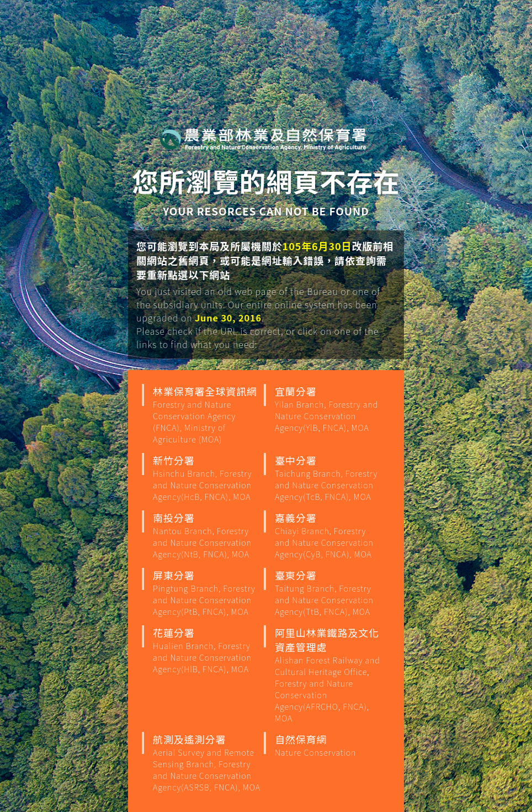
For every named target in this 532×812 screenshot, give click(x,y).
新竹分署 (207, 478)
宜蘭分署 (329, 408)
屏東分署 (207, 592)
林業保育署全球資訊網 (207, 414)
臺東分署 (329, 592)
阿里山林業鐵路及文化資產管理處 (329, 674)
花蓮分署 (207, 650)
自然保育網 (329, 745)
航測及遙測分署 (207, 762)
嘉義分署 (329, 535)
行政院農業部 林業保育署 (263, 139)
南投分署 (207, 535)
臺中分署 (329, 478)
